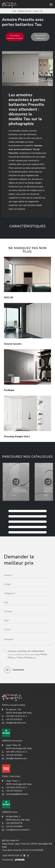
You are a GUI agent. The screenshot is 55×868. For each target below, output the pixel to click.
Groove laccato (13, 344)
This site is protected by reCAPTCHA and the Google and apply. (27, 656)
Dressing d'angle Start (17, 436)
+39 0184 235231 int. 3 (15, 788)
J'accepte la (26, 651)
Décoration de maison (25, 11)
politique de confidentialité (32, 651)
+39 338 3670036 (12, 755)
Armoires (36, 11)
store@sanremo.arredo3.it (16, 830)
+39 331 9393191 (12, 791)
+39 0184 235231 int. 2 (15, 752)
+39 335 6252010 (12, 720)
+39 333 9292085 (12, 827)
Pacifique (9, 390)
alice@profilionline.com (14, 759)
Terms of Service (24, 658)
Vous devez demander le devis (15, 37)
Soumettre (14, 670)
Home (14, 11)
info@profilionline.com (14, 723)
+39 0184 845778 (12, 823)
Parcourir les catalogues (40, 37)
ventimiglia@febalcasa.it (15, 794)
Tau (42, 11)
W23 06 (9, 297)
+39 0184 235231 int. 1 (15, 716)
